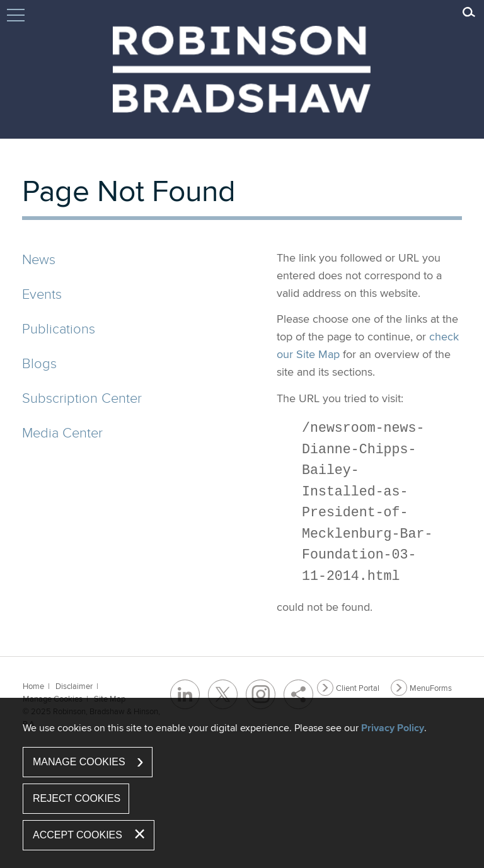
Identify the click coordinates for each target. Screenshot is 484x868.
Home (33, 686)
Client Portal (358, 688)
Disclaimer (74, 686)
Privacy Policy (393, 728)
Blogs (39, 363)
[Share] (298, 694)
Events (42, 293)
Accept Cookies (78, 835)
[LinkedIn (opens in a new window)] (185, 694)
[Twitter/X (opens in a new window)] (223, 694)
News (39, 259)
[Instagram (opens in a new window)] (261, 694)
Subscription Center (82, 397)
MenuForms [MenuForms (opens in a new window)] (431, 688)
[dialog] (242, 783)
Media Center (62, 432)
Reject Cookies (77, 798)
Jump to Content (16, 21)
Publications (59, 328)
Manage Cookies (79, 762)
